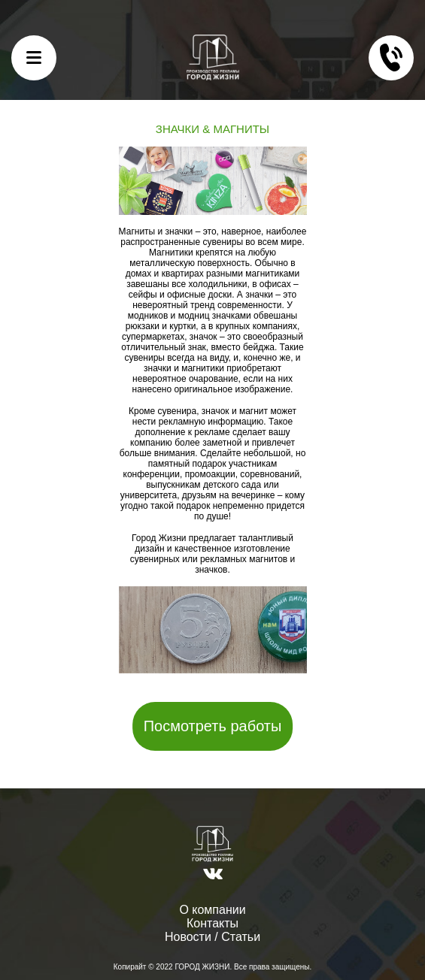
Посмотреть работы (213, 726)
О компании (212, 910)
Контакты (212, 923)
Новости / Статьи (212, 937)
